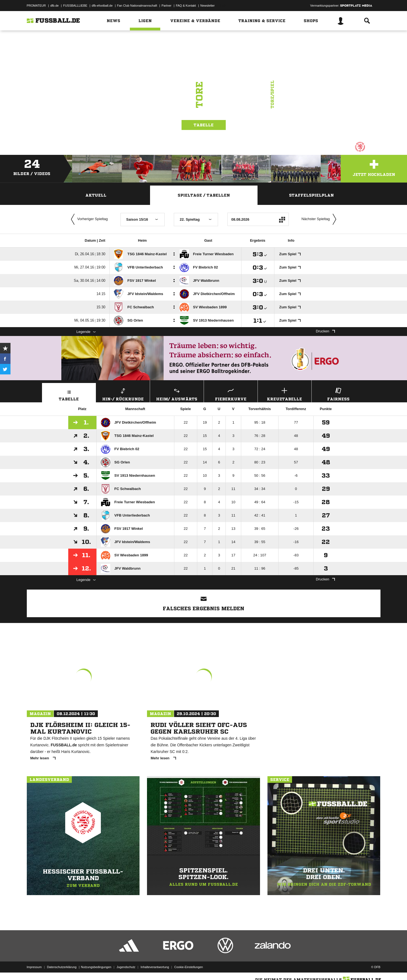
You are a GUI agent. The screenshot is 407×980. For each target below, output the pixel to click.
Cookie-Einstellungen (189, 967)
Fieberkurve (231, 394)
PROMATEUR (36, 6)
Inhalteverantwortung (155, 967)
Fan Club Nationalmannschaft (137, 6)
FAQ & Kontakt (186, 6)
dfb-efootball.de (102, 6)
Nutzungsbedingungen (96, 967)
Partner (166, 6)
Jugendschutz (126, 967)
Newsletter (208, 6)
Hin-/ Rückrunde (123, 394)
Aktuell (96, 195)
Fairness (338, 394)
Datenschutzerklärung (62, 967)
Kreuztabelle (285, 394)
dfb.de (55, 6)
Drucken (325, 331)
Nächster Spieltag (320, 219)
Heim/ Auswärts (177, 394)
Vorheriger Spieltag (88, 219)
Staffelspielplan (311, 195)
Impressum (34, 967)
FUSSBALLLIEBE (75, 6)
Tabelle (204, 125)
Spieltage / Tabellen (204, 195)
